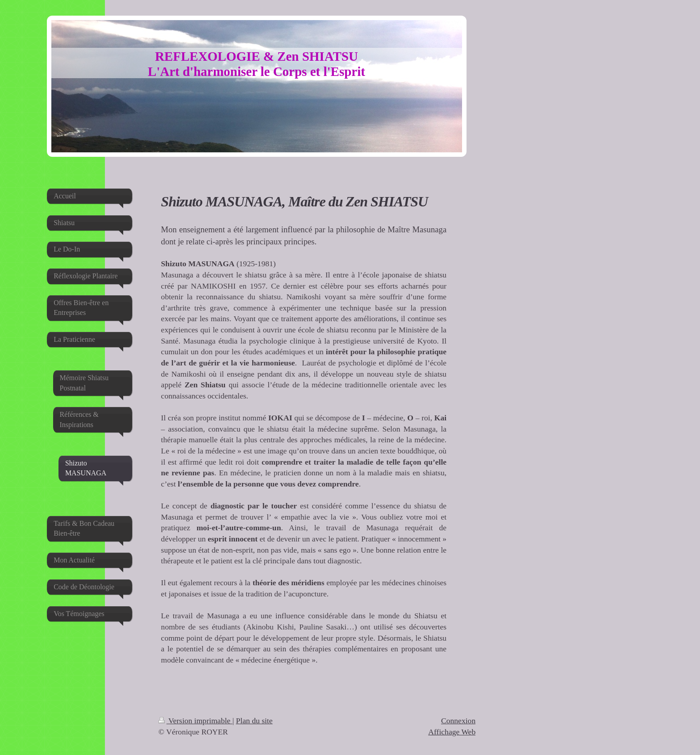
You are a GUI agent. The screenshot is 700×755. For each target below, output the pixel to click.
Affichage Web (452, 732)
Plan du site (254, 721)
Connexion (458, 721)
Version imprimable (196, 721)
